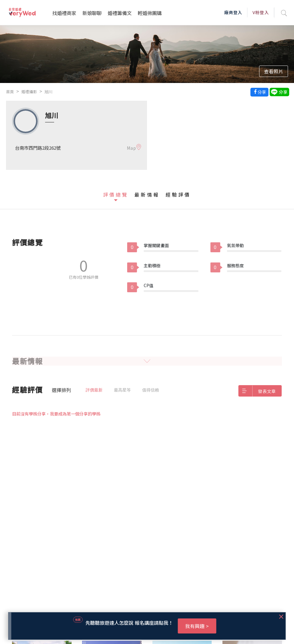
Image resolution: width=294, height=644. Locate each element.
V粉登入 (261, 12)
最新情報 (147, 195)
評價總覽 (116, 195)
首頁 (10, 92)
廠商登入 (233, 12)
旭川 (48, 92)
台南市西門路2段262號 (38, 148)
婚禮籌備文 (120, 13)
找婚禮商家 (64, 13)
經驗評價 (178, 195)
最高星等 (122, 390)
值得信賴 (151, 390)
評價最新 (94, 390)
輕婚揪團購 (150, 13)
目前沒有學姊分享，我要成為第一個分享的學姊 (56, 414)
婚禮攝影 (29, 92)
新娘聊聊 (92, 13)
